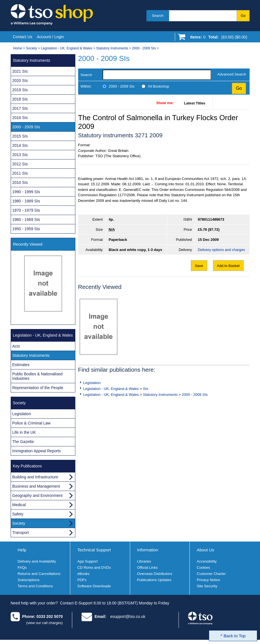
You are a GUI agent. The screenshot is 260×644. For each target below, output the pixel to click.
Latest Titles (195, 103)
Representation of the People (38, 388)
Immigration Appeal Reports (37, 451)
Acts (16, 346)
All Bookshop (159, 86)
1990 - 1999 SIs (26, 192)
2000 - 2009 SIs (144, 48)
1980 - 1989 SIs (26, 201)
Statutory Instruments (112, 48)
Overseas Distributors (155, 574)
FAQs (22, 568)
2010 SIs (20, 182)
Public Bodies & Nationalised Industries (38, 376)
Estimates (21, 365)
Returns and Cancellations (39, 574)
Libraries (144, 561)
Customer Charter (211, 574)
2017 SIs (20, 108)
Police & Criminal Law (31, 423)
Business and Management (36, 486)
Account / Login (50, 37)
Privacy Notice (208, 580)
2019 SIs (20, 90)
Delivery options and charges (221, 250)
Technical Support (94, 550)
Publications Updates (154, 580)
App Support (87, 561)
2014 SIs (20, 145)
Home (18, 48)
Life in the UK (24, 432)
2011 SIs (20, 173)
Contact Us (23, 37)
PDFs (82, 580)
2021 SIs (20, 71)
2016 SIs (20, 118)
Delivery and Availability (37, 561)
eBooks (83, 574)
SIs (146, 389)
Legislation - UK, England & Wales (66, 48)
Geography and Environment (38, 495)
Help (22, 550)
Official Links (147, 568)
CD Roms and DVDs (94, 568)
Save (199, 266)
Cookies (203, 568)
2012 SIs (20, 164)
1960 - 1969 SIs (26, 220)
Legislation (92, 383)
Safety (18, 514)
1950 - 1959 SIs (26, 229)
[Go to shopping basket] (217, 38)
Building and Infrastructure (35, 477)
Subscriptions (29, 580)
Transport (21, 533)
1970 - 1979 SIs (26, 210)
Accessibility (207, 561)
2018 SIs (20, 99)
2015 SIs (20, 136)
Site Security (207, 586)
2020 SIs (20, 81)
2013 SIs (20, 155)
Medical (19, 505)
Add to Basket (228, 266)
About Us (205, 550)
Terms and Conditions (35, 586)
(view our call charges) (44, 623)
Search (158, 16)
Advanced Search (232, 74)
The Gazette (23, 442)
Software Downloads (94, 586)
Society (31, 48)
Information (148, 550)
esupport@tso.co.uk (128, 616)
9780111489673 (211, 219)
